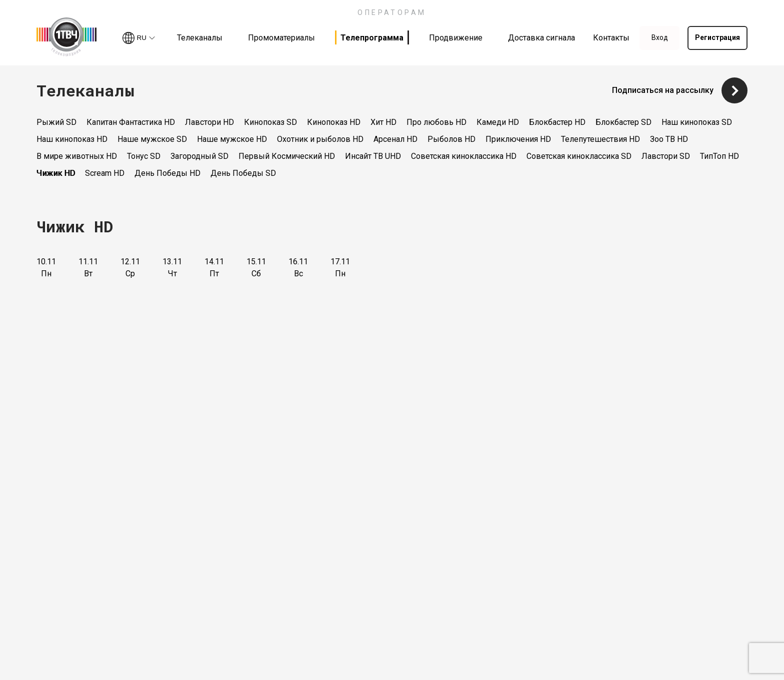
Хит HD (383, 122)
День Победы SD (243, 173)
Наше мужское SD (152, 139)
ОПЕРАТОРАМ (392, 12)
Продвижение (456, 38)
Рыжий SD (56, 122)
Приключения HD (518, 139)
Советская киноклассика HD (464, 156)
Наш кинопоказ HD (72, 139)
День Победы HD (167, 173)
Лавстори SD (666, 156)
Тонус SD (144, 156)
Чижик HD (56, 173)
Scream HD (105, 173)
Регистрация (717, 37)
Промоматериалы (281, 38)
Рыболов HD (451, 139)
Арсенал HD (395, 139)
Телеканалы (200, 38)
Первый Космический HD (287, 156)
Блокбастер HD (557, 122)
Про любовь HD (436, 122)
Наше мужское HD (232, 139)
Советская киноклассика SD (579, 156)
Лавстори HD (209, 122)
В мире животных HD (77, 156)
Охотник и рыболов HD (320, 139)
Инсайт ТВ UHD (373, 156)
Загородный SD (199, 156)
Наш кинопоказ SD (697, 122)
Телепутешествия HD (600, 139)
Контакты (611, 38)
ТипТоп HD (719, 156)
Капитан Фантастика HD (131, 122)
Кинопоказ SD (270, 122)
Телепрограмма (372, 38)
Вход (660, 37)
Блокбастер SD (623, 122)
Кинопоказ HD (334, 122)
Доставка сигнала (541, 38)
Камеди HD (498, 122)
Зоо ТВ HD (669, 139)
